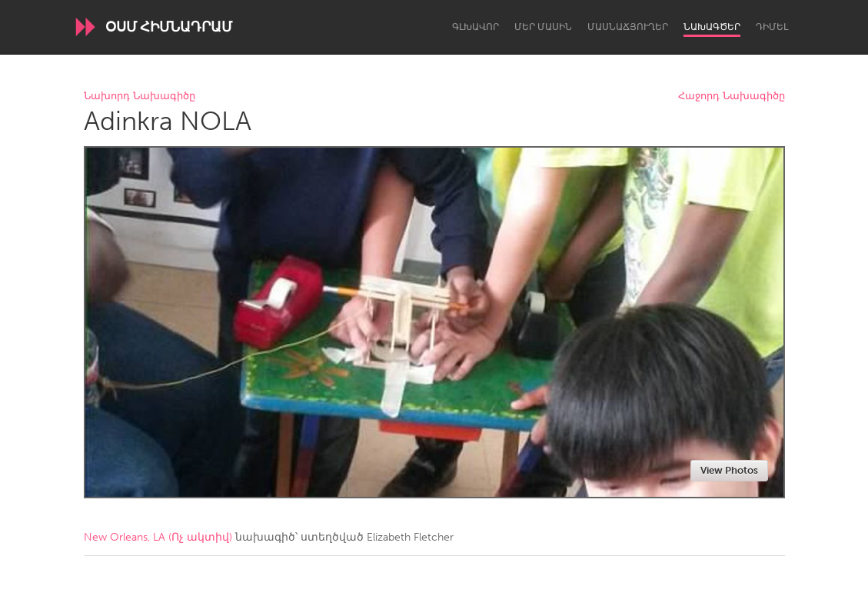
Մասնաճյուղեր (628, 27)
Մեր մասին (543, 27)
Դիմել (772, 27)
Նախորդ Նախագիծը (140, 97)
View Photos (729, 470)
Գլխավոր (476, 27)
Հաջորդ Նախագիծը (732, 97)
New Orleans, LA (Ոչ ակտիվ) (158, 537)
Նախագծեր (712, 27)
